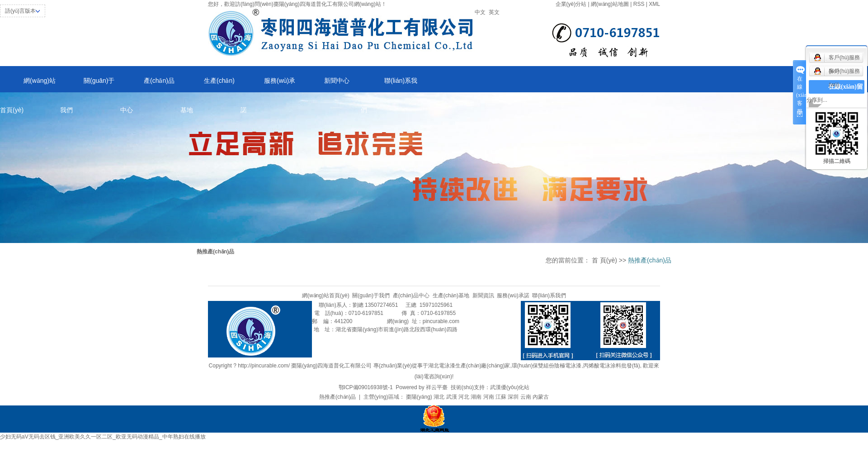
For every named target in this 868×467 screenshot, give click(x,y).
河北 (464, 397)
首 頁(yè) (604, 260)
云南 (526, 397)
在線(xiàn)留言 (846, 93)
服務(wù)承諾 (268, 85)
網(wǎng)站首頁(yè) (28, 85)
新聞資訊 (483, 295)
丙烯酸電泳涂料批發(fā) (612, 366)
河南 (489, 397)
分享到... (817, 100)
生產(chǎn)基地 (208, 85)
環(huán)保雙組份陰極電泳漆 (547, 366)
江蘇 (501, 397)
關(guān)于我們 (87, 85)
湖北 (439, 397)
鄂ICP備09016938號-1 (366, 387)
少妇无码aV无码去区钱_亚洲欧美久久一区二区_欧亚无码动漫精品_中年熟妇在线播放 (103, 437)
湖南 (476, 397)
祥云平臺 (437, 387)
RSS (639, 4)
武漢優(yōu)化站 (510, 387)
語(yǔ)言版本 (20, 11)
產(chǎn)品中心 (147, 85)
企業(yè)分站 (571, 4)
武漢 (452, 397)
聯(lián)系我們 (389, 85)
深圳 (513, 397)
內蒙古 (541, 397)
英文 (494, 12)
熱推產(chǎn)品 (337, 397)
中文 (480, 12)
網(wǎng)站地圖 (610, 4)
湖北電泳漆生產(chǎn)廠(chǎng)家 (469, 366)
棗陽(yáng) (419, 397)
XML (654, 4)
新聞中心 (337, 81)
